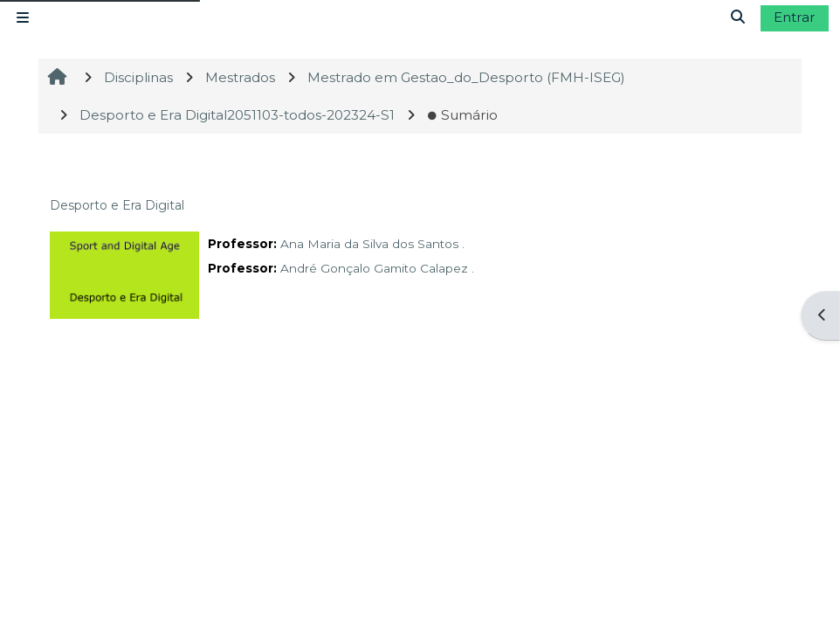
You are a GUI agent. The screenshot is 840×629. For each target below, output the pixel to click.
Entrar (795, 17)
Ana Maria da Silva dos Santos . (372, 244)
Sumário (462, 115)
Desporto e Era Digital (117, 205)
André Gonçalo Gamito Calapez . (377, 268)
